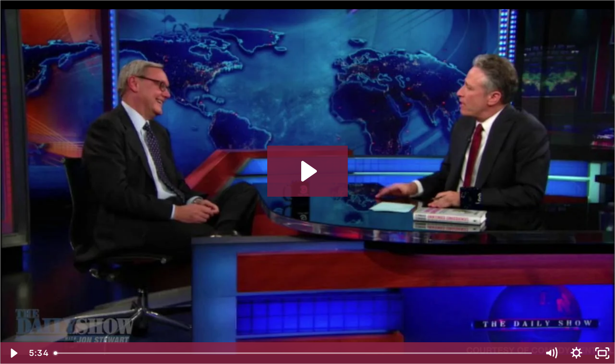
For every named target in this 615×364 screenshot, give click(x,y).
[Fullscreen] (602, 353)
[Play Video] (13, 353)
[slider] (294, 353)
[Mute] (551, 353)
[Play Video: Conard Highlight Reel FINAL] (307, 171)
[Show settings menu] (577, 353)
